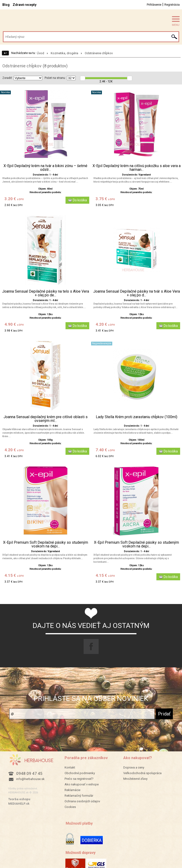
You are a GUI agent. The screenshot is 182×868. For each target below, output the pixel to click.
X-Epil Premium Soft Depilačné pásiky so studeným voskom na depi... (46, 544)
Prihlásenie (154, 5)
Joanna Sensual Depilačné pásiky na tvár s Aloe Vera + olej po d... (137, 293)
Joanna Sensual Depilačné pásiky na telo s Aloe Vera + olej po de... (46, 293)
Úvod (41, 53)
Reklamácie (72, 790)
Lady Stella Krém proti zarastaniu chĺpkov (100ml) (137, 417)
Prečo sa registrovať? (79, 779)
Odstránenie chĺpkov (99, 53)
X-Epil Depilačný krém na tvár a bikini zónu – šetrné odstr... (45, 168)
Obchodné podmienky (80, 773)
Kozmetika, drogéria (64, 53)
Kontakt (70, 767)
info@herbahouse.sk (30, 779)
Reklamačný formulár (79, 796)
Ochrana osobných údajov (82, 801)
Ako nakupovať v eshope (82, 784)
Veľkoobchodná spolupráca (142, 773)
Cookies (70, 807)
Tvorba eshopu (19, 799)
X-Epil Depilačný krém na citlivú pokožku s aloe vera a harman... (137, 168)
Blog (6, 5)
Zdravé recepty (25, 5)
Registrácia (172, 5)
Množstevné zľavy (135, 779)
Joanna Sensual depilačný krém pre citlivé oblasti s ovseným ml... (46, 419)
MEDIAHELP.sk (19, 804)
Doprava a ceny (134, 767)
